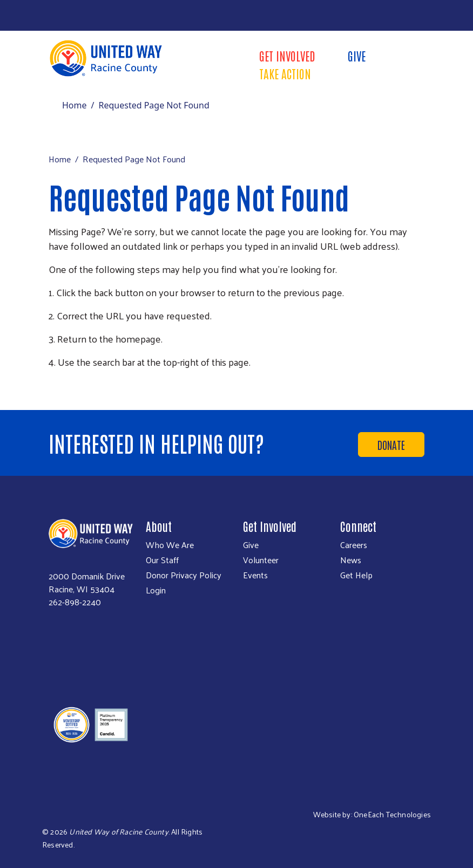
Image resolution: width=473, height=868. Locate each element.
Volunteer (261, 560)
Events (255, 575)
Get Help (356, 575)
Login (156, 590)
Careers (354, 545)
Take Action (285, 73)
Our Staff (162, 560)
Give (357, 56)
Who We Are (170, 545)
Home (75, 105)
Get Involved (287, 56)
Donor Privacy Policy (184, 575)
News (351, 560)
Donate (391, 445)
